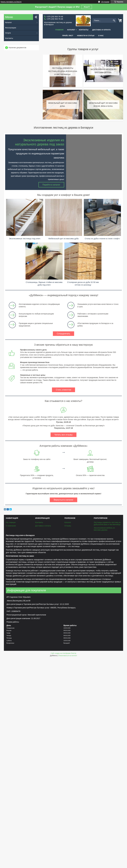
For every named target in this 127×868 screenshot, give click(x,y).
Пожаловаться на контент (68, 656)
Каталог (71, 30)
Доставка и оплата (101, 30)
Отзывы (68, 526)
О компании (11, 526)
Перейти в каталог (51, 185)
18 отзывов (105, 2)
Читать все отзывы (63, 435)
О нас (101, 36)
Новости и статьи (86, 36)
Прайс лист (68, 36)
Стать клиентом (63, 390)
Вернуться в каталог (63, 500)
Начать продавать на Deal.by (11, 2)
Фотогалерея (11, 28)
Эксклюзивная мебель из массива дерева (104, 529)
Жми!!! (87, 7)
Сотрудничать (63, 334)
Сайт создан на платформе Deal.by (64, 653)
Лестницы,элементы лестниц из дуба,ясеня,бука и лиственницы (107, 523)
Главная (59, 30)
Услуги (8, 33)
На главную (11, 522)
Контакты (84, 30)
